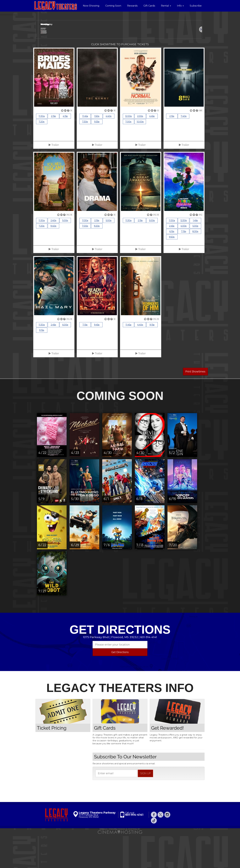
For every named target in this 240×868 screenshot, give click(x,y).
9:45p (97, 359)
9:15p (42, 364)
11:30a (42, 150)
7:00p (128, 156)
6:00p (65, 359)
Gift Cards (149, 6)
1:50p (97, 150)
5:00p (65, 255)
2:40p (53, 255)
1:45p (195, 255)
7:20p (42, 156)
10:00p (140, 156)
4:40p (109, 150)
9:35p (97, 156)
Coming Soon (113, 6)
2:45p (172, 260)
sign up (145, 807)
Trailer (54, 179)
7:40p (184, 150)
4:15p (65, 150)
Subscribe (196, 6)
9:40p (53, 260)
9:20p (97, 260)
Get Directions (120, 686)
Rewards (132, 6)
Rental (166, 6)
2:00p (140, 150)
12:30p (184, 255)
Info (180, 6)
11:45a (85, 150)
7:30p (85, 156)
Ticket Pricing (52, 762)
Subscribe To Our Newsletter (125, 791)
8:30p (195, 266)
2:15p (53, 150)
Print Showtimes (195, 406)
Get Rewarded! (167, 762)
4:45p (152, 150)
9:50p (172, 271)
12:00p (128, 150)
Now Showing (91, 6)
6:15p (172, 266)
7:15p (184, 266)
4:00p (184, 260)
